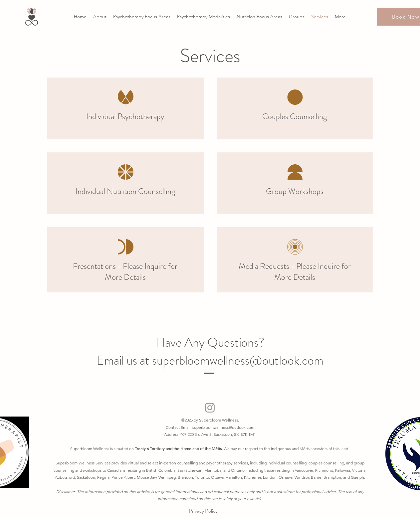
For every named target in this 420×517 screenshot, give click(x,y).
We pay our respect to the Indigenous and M (263, 449)
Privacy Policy (203, 511)
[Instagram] (210, 408)
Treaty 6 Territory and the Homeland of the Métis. (179, 449)
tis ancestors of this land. (328, 449)
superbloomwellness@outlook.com (223, 427)
